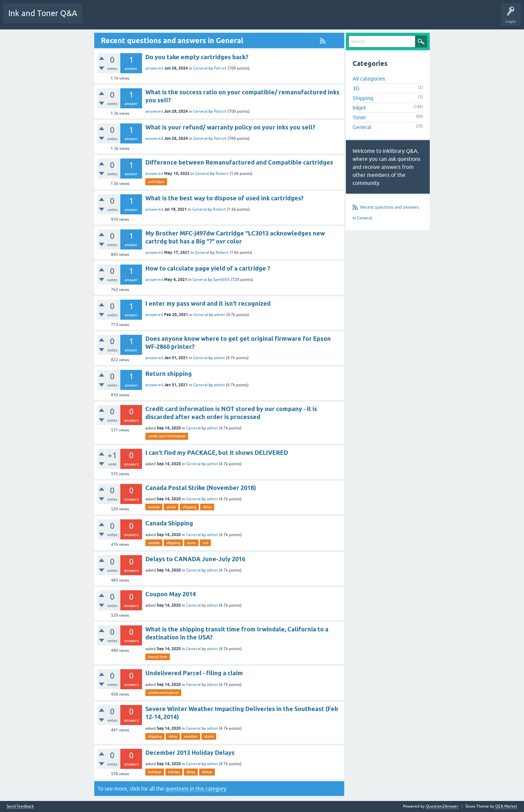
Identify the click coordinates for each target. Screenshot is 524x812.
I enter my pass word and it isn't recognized (208, 303)
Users (267, 18)
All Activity (97, 18)
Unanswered (193, 18)
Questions (145, 18)
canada (154, 507)
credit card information (167, 436)
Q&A (121, 18)
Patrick (220, 68)
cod (205, 543)
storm (209, 736)
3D (356, 88)
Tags (219, 18)
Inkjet (359, 108)
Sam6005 (222, 280)
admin (220, 315)
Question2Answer (442, 806)
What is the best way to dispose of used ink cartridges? (224, 198)
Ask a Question (295, 18)
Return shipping (169, 374)
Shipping (363, 98)
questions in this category (196, 789)
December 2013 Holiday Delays (190, 753)
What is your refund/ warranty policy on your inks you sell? (230, 127)
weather (191, 736)
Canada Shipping (169, 523)
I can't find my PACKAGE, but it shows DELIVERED (217, 453)
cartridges (156, 182)
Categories (243, 18)
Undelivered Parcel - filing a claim (194, 673)
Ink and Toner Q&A (43, 13)
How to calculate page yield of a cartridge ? (208, 268)
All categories (369, 79)
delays (207, 772)
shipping (189, 507)
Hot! (168, 18)
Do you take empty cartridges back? (197, 57)
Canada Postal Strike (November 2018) (201, 488)
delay (207, 507)
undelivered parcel (163, 693)
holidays (155, 772)
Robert (222, 174)
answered (154, 68)
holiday (174, 772)
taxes (191, 543)
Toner (359, 117)
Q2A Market (506, 806)
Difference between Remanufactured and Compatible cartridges (239, 162)
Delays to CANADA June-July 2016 (195, 559)
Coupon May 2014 (171, 594)
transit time (158, 657)
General (200, 68)
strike (171, 507)
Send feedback (20, 806)
